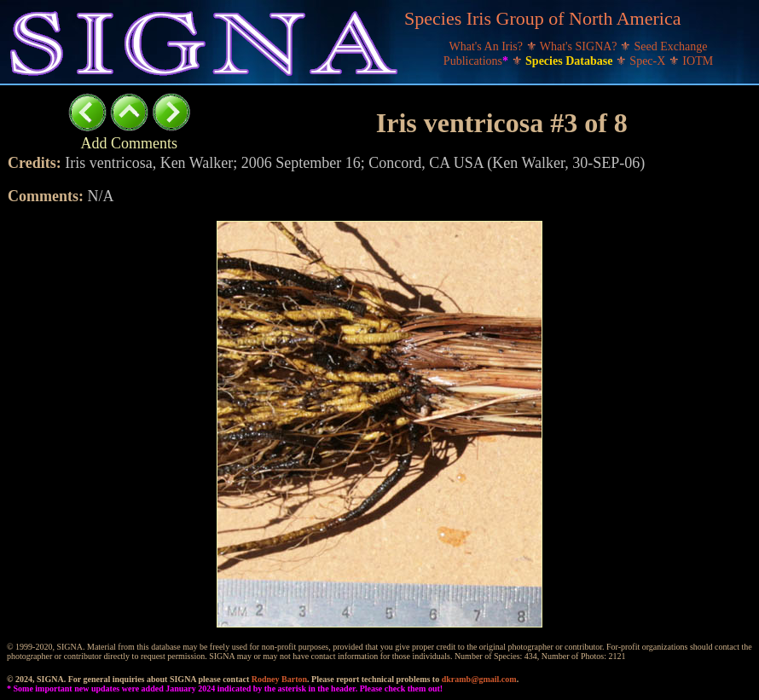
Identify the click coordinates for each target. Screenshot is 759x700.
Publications (478, 61)
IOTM (698, 61)
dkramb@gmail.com (479, 679)
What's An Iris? (488, 46)
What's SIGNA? (580, 46)
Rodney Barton (279, 679)
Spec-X (649, 61)
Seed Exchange (671, 46)
